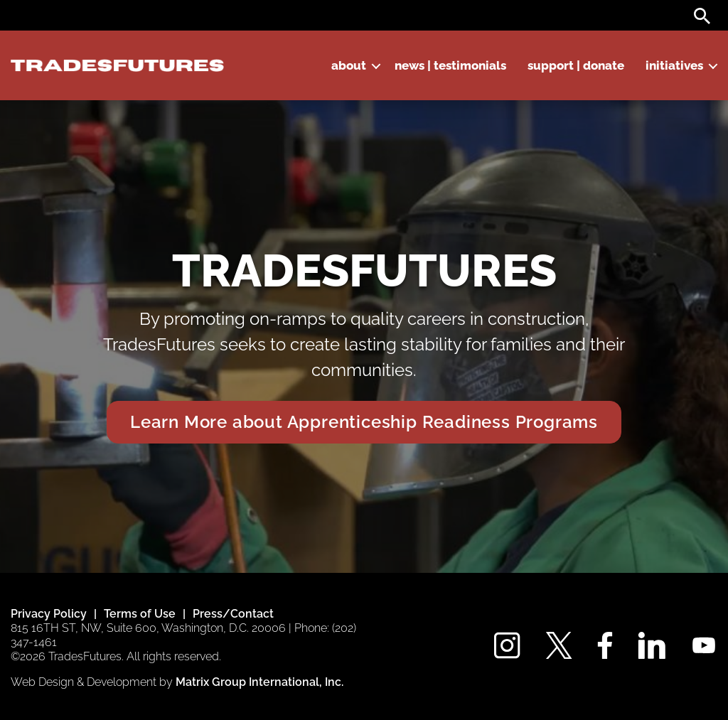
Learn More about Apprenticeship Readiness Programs (364, 422)
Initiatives (674, 65)
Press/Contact (233, 614)
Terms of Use (140, 614)
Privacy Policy (49, 614)
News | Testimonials (450, 65)
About (349, 65)
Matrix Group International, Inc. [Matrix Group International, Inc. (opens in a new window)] (259, 682)
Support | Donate (576, 65)
